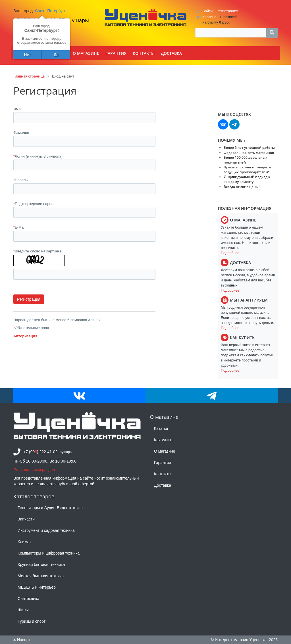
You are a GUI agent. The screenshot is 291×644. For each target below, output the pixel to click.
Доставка (163, 485)
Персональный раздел (34, 470)
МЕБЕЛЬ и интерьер (37, 587)
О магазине (165, 451)
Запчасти (26, 519)
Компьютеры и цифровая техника (49, 553)
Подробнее (230, 253)
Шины (23, 610)
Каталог (161, 428)
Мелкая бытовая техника (41, 576)
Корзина (209, 17)
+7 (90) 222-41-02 (40, 452)
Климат (24, 542)
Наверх (22, 640)
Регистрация (227, 11)
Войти (207, 11)
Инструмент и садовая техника (46, 530)
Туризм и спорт (32, 621)
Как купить (164, 440)
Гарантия (163, 463)
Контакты (163, 474)
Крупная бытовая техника (41, 564)
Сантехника (28, 599)
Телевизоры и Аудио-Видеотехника (50, 508)
